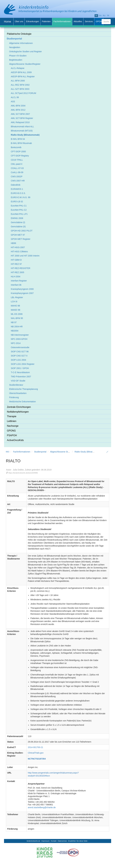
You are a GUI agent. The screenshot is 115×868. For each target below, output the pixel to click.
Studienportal (40, 452)
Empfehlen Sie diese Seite (78, 841)
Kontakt (54, 841)
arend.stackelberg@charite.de (42, 807)
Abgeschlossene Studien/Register (66, 452)
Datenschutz (62, 841)
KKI (8, 452)
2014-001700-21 (35, 747)
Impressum (46, 841)
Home (8, 22)
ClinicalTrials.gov (36, 753)
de (96, 16)
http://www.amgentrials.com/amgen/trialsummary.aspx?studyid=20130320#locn (53, 774)
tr (108, 16)
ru (104, 16)
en (100, 16)
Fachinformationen (22, 452)
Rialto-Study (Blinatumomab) (88, 452)
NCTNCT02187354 (37, 759)
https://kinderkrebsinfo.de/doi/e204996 (23, 473)
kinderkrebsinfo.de (33, 841)
